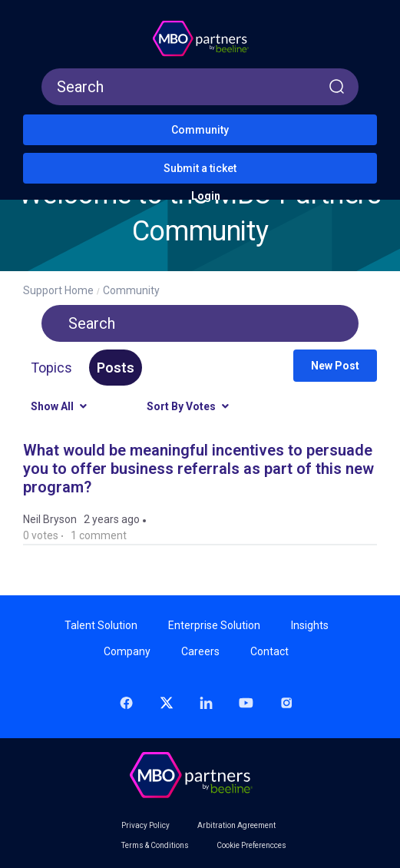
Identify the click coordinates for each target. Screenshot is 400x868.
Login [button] (206, 196)
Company (127, 651)
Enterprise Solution (214, 625)
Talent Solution (101, 625)
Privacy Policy (145, 826)
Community (200, 130)
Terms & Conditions (155, 846)
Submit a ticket (200, 168)
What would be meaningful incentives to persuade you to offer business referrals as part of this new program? (198, 469)
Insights (310, 625)
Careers (200, 651)
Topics (51, 368)
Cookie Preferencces (251, 846)
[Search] (200, 87)
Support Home (58, 290)
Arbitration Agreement (236, 826)
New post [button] (335, 366)
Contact (269, 651)
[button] (38, 15)
